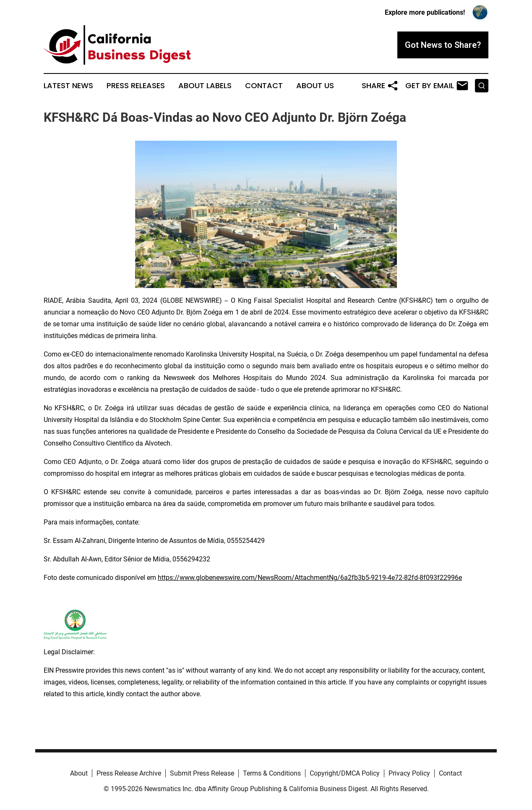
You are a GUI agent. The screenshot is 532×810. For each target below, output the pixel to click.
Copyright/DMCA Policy (345, 773)
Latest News (68, 86)
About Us (315, 86)
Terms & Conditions (272, 773)
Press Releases (136, 86)
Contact (264, 86)
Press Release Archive (129, 773)
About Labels (205, 86)
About (79, 773)
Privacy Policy (409, 773)
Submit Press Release (202, 773)
